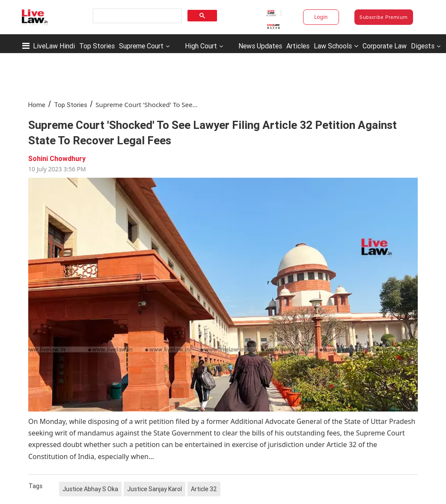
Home (37, 105)
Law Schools (336, 46)
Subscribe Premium (384, 17)
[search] (136, 16)
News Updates (260, 46)
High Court (201, 46)
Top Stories (97, 46)
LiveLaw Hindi (54, 46)
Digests (423, 46)
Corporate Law (385, 46)
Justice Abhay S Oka (90, 489)
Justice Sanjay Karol (155, 489)
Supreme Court (141, 46)
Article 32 (204, 489)
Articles (298, 46)
